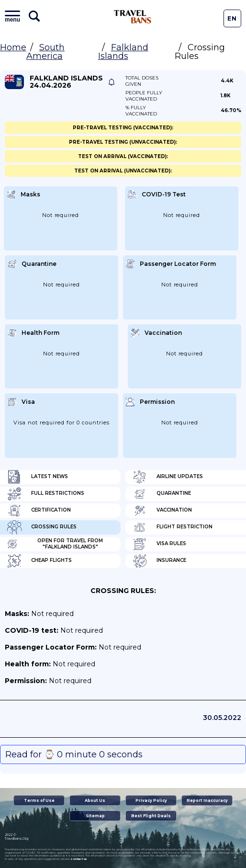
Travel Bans (133, 17)
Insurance (159, 561)
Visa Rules (159, 544)
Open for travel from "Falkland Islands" (55, 544)
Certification (39, 511)
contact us (79, 859)
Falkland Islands (123, 52)
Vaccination (162, 511)
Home (13, 47)
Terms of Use (39, 800)
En (232, 18)
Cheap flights (39, 561)
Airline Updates (168, 477)
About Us (95, 800)
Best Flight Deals (151, 816)
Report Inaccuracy (207, 800)
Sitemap (95, 816)
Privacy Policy (151, 800)
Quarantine (162, 494)
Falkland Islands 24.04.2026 (66, 82)
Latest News (38, 477)
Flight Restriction (173, 527)
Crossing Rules (42, 527)
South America (45, 52)
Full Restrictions (46, 494)
